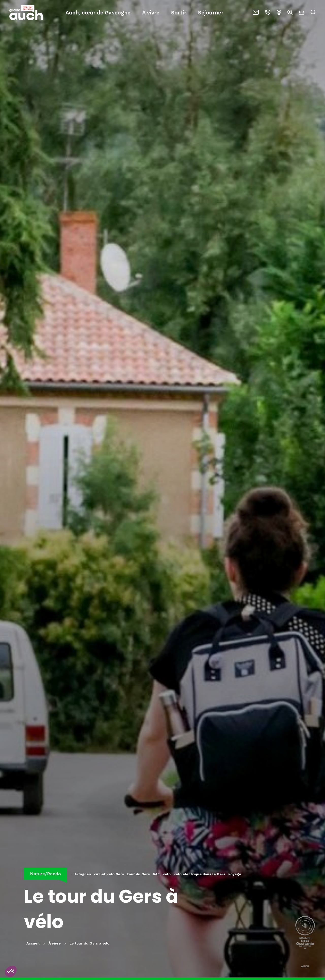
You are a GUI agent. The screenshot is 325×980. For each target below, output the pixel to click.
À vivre (151, 13)
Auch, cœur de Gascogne (98, 13)
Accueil (33, 943)
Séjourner (211, 13)
